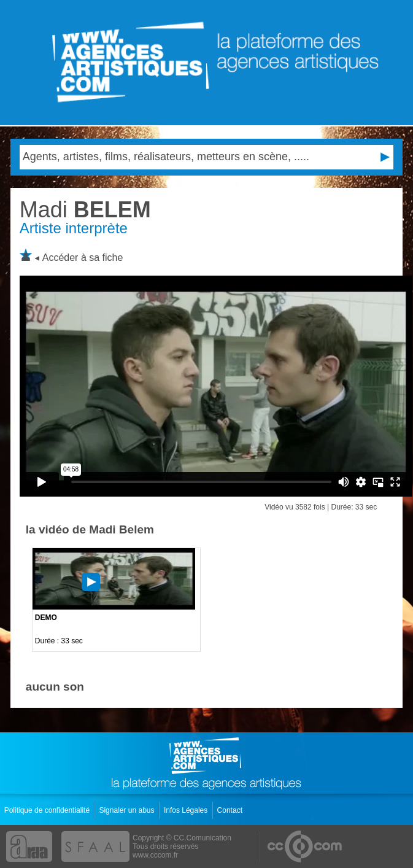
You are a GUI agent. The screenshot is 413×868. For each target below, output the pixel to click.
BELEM (85, 210)
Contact (231, 810)
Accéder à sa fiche (83, 258)
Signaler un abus (127, 810)
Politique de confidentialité (48, 810)
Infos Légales (187, 810)
